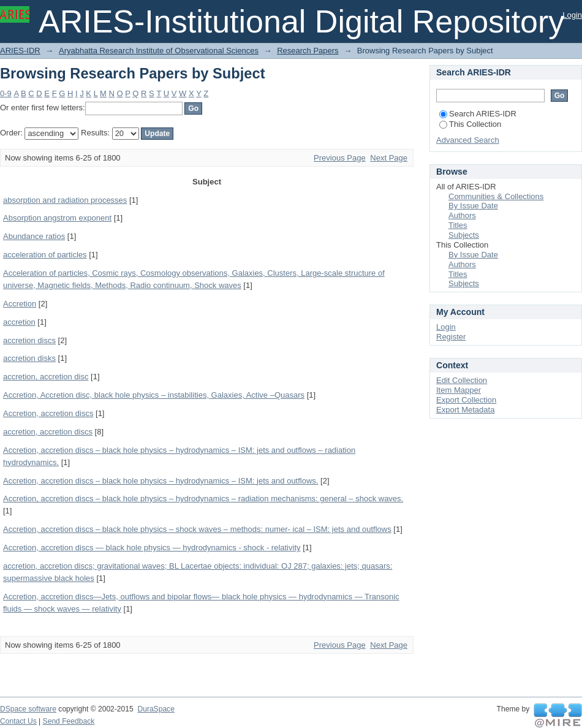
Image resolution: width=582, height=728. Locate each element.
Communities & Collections (496, 196)
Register (451, 337)
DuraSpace (156, 709)
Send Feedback (69, 721)
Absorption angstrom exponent (57, 218)
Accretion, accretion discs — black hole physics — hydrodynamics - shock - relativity (152, 548)
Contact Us (18, 721)
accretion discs (29, 340)
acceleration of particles (45, 255)
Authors (462, 215)
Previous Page (340, 158)
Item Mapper (459, 390)
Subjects (464, 235)
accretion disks (29, 358)
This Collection (470, 124)
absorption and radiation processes (65, 200)
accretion (19, 322)
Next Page (389, 158)
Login (572, 15)
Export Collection (466, 400)
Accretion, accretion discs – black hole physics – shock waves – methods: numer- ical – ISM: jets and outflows (197, 529)
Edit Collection (462, 380)
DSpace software (28, 709)
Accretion (20, 304)
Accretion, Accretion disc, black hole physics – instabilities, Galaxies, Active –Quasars (154, 395)
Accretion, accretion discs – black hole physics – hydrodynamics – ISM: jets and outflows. (161, 481)
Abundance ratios (34, 236)
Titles (458, 225)
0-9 (6, 93)
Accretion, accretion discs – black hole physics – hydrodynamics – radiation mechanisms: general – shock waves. (203, 499)
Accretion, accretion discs (48, 413)
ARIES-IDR (20, 51)
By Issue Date (473, 206)
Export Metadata (465, 410)
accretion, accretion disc (46, 377)
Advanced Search (468, 140)
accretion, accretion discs (48, 432)
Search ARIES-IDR (478, 114)
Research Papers (308, 51)
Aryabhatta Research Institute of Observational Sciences (159, 51)
